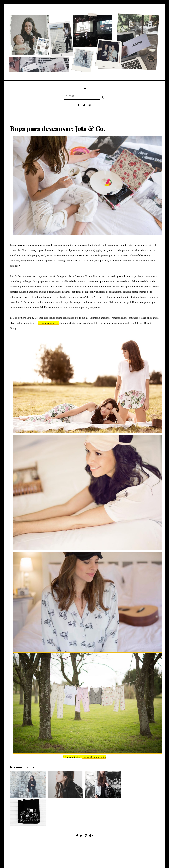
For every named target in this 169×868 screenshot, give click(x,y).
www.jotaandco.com (48, 323)
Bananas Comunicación (94, 757)
